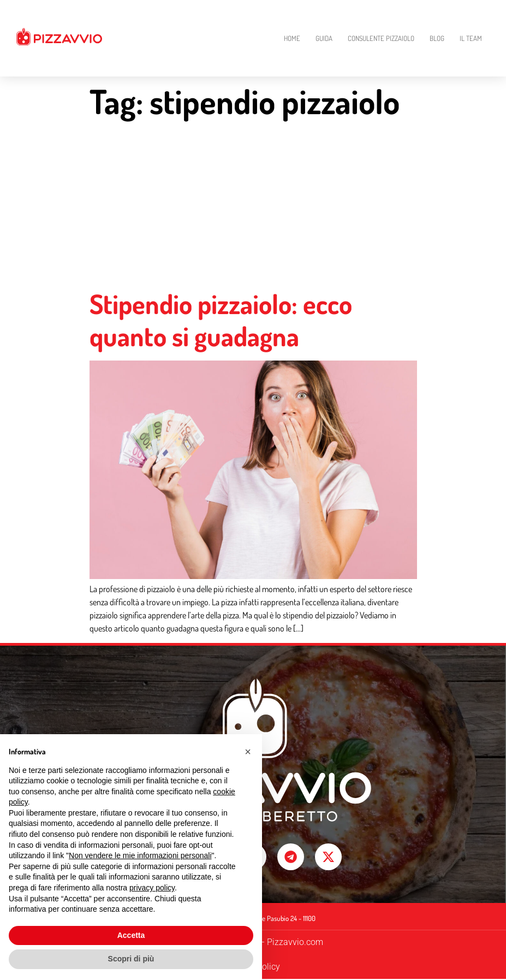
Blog (437, 38)
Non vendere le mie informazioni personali (140, 855)
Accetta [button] (131, 935)
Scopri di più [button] (131, 959)
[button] (248, 752)
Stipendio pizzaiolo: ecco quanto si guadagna (221, 320)
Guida (324, 38)
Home (292, 38)
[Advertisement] (253, 206)
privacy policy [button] (152, 888)
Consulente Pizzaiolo (381, 38)
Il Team (471, 38)
